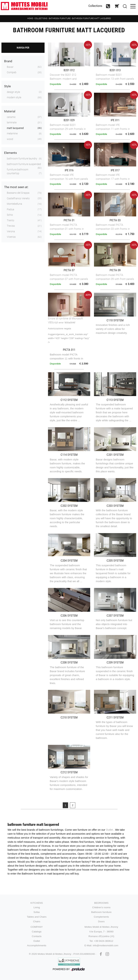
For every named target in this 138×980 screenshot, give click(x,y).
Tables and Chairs (37, 917)
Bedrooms (101, 903)
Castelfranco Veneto (18, 198)
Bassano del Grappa (18, 193)
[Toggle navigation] (133, 6)
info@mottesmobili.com (105, 945)
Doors (101, 921)
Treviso (11, 226)
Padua (11, 209)
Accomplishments (37, 945)
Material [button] (10, 111)
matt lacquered (15, 128)
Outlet (110, 830)
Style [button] (7, 86)
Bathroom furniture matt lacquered (91, 18)
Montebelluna (14, 204)
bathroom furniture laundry (22, 159)
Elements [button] (11, 153)
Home (30, 18)
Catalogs (37, 932)
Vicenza (11, 237)
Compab (12, 72)
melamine (12, 133)
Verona (11, 231)
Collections (41, 18)
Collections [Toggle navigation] (95, 6)
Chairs (37, 921)
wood (10, 139)
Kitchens (37, 903)
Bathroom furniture (60, 18)
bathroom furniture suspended (24, 164)
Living (37, 907)
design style (13, 92)
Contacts (37, 936)
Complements (101, 917)
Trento (11, 220)
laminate (12, 122)
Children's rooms (101, 907)
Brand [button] (8, 61)
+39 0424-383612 (104, 941)
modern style (14, 97)
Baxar (10, 67)
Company (37, 927)
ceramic (11, 117)
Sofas (37, 912)
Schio (10, 215)
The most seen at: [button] (16, 187)
